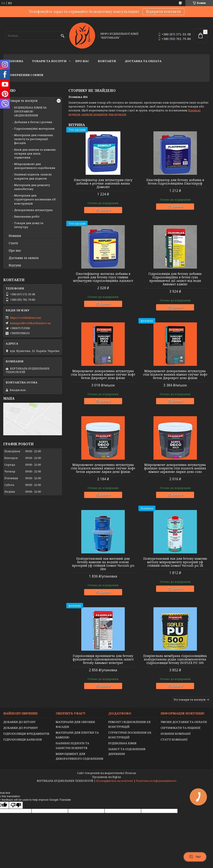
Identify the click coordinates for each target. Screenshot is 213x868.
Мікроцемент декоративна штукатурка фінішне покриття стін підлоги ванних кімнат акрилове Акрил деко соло (175, 468)
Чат (195, 857)
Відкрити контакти (163, 12)
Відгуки (15, 265)
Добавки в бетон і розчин (33, 122)
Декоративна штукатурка (33, 210)
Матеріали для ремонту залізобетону (32, 187)
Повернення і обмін (25, 75)
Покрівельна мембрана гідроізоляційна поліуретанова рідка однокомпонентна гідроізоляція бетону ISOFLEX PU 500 (175, 659)
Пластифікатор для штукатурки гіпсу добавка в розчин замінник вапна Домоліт (103, 183)
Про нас (82, 61)
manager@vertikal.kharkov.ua (30, 323)
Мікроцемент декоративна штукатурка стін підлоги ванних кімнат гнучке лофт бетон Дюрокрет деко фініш (175, 375)
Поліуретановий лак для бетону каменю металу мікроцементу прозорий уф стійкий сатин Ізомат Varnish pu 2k (175, 562)
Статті (13, 243)
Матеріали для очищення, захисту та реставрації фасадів (34, 139)
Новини (15, 236)
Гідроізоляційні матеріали (34, 129)
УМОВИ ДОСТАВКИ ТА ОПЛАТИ (184, 722)
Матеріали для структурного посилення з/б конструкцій (35, 199)
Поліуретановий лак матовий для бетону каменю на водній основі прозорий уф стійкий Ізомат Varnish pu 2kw (103, 564)
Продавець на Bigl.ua (106, 777)
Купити (105, 210)
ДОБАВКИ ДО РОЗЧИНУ (21, 728)
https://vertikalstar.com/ (26, 318)
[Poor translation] (16, 805)
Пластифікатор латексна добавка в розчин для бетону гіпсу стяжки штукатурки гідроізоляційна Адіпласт (103, 277)
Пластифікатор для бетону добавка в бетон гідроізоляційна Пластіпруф (175, 182)
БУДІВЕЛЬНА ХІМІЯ (122, 743)
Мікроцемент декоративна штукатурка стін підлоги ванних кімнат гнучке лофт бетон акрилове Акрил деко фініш (103, 468)
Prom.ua (131, 773)
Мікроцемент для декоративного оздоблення (35, 166)
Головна (15, 61)
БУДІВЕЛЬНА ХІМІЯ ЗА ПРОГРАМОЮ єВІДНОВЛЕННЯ (30, 111)
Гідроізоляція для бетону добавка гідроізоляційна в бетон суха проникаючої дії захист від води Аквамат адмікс (175, 279)
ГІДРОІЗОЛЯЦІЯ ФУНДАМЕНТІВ (26, 734)
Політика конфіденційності (156, 781)
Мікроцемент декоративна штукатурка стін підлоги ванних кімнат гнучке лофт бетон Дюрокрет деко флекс (103, 375)
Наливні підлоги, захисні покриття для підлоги (33, 176)
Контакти (107, 61)
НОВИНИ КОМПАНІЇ (176, 734)
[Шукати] (62, 36)
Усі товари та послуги (190, 700)
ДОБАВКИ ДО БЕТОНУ (19, 722)
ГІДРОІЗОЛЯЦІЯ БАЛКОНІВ (23, 739)
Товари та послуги (49, 61)
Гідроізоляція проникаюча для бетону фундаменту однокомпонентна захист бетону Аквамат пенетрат (103, 659)
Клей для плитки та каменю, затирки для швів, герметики (35, 153)
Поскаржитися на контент (115, 781)
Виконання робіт (27, 216)
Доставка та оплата (143, 61)
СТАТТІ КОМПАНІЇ (174, 739)
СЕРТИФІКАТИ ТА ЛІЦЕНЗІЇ (181, 728)
